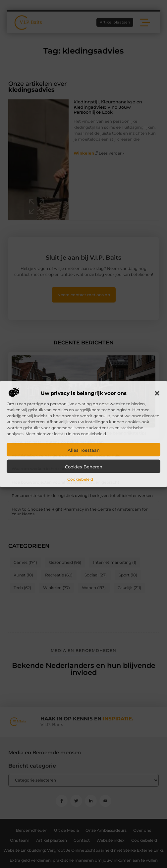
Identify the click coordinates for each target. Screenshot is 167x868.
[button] (157, 393)
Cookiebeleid (80, 479)
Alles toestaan (84, 450)
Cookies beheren (84, 467)
